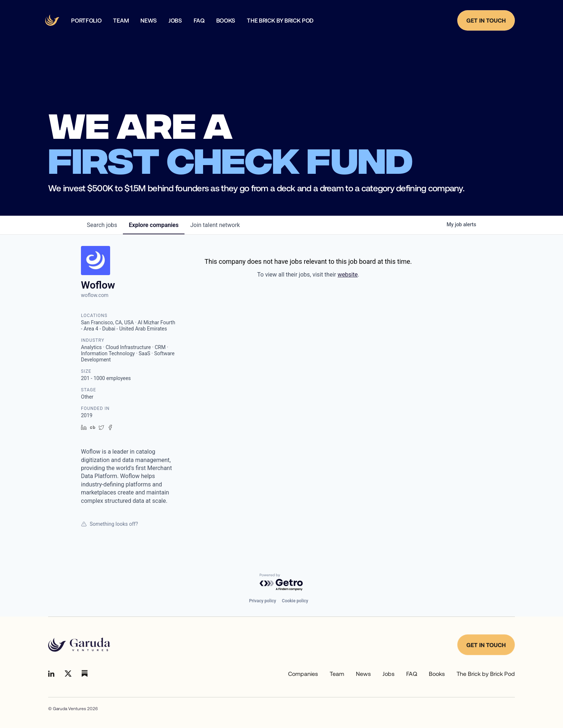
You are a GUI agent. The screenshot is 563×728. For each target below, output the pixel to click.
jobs (102, 225)
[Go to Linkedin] (51, 674)
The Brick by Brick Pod (280, 20)
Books (226, 20)
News (363, 674)
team (121, 20)
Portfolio (86, 20)
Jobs (175, 20)
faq (199, 20)
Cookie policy (295, 601)
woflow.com (95, 295)
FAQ (412, 674)
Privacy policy (263, 601)
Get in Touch (486, 20)
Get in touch (486, 645)
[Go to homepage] (79, 645)
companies (154, 225)
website (348, 275)
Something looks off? (109, 524)
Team (337, 674)
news (149, 20)
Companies (303, 674)
